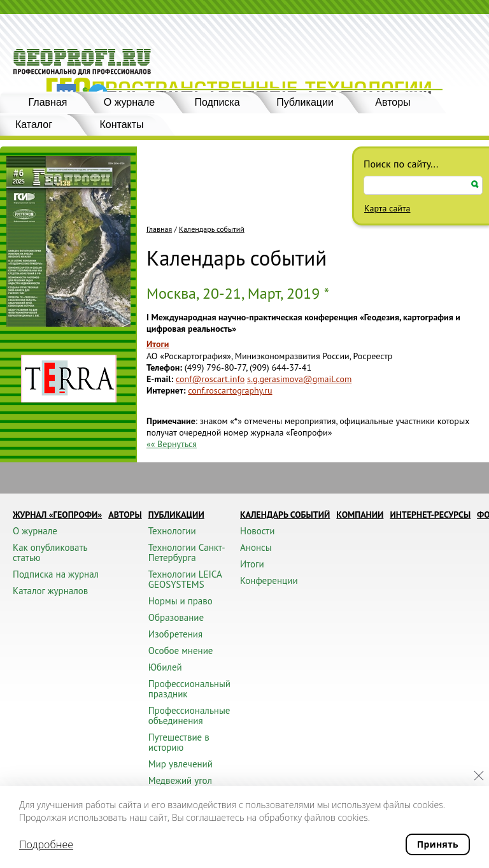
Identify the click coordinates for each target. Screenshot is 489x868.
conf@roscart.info (210, 379)
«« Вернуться (172, 444)
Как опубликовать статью (50, 552)
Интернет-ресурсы (430, 515)
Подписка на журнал (56, 574)
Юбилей (165, 667)
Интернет (165, 390)
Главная (48, 102)
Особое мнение (181, 651)
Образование (176, 617)
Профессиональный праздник (189, 689)
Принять (438, 844)
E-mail (159, 379)
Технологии (172, 531)
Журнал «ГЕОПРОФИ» (57, 515)
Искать (475, 184)
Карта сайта (387, 208)
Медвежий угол (180, 780)
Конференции (269, 580)
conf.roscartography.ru (230, 390)
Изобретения (175, 634)
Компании (360, 515)
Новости (257, 531)
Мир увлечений (181, 764)
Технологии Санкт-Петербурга (187, 552)
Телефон (163, 367)
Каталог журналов (50, 591)
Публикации (305, 102)
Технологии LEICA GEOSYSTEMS (185, 579)
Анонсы (256, 547)
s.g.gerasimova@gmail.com (299, 379)
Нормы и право (181, 601)
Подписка (217, 102)
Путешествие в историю (179, 742)
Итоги (158, 344)
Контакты (121, 125)
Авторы (393, 102)
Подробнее (46, 844)
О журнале (129, 102)
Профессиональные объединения (189, 715)
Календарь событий (212, 229)
